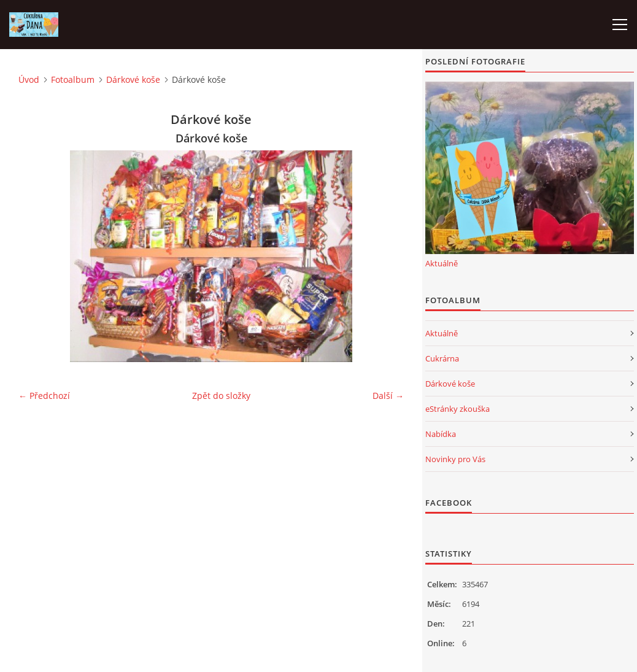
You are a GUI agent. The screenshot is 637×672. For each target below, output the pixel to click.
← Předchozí (44, 396)
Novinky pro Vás (455, 459)
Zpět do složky (221, 396)
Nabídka (441, 434)
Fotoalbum (73, 79)
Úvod (29, 79)
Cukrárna (442, 358)
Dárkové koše (133, 79)
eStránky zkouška (457, 409)
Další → (388, 396)
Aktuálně (442, 263)
